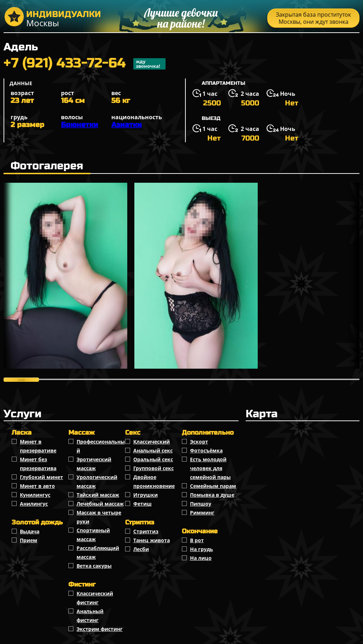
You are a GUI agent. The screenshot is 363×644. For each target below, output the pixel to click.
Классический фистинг (95, 598)
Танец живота (152, 540)
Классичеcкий (152, 442)
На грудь (202, 549)
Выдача (30, 531)
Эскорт (199, 442)
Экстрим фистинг (100, 629)
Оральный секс (153, 459)
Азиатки (127, 125)
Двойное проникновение (154, 481)
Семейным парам (213, 486)
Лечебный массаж (100, 504)
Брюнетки (80, 125)
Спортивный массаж (93, 535)
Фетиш (143, 504)
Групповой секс (153, 468)
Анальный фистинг (90, 616)
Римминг (202, 513)
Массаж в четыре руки (99, 517)
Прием (29, 540)
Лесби (141, 549)
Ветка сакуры (94, 566)
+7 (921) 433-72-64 (85, 64)
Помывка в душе (212, 495)
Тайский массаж (98, 495)
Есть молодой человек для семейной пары (210, 468)
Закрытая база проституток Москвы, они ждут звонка (313, 18)
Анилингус (34, 504)
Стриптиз (146, 531)
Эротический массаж (94, 464)
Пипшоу (201, 504)
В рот (197, 540)
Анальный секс (153, 450)
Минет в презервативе (38, 446)
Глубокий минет (41, 477)
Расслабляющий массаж (98, 552)
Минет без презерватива (38, 464)
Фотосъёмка (206, 450)
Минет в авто (37, 486)
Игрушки (146, 495)
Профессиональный (101, 446)
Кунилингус (35, 495)
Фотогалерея (47, 166)
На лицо (201, 558)
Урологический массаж (97, 481)
